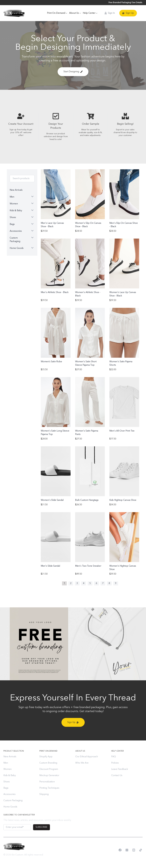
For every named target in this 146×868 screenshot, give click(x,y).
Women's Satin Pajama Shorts (121, 363)
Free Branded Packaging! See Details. (126, 3)
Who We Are (82, 763)
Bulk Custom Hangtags (87, 500)
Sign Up (128, 13)
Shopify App (46, 757)
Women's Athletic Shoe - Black (88, 294)
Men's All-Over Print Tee (122, 431)
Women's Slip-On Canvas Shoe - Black (88, 225)
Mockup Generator (49, 776)
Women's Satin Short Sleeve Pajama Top (86, 363)
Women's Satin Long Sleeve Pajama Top (55, 433)
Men (6, 763)
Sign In (110, 13)
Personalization (47, 782)
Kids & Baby (10, 776)
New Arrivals (10, 757)
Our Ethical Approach (87, 757)
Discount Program (49, 769)
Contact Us (117, 776)
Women (7, 769)
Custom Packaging (13, 801)
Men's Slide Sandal (50, 566)
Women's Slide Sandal (52, 500)
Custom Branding (48, 763)
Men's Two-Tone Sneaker (88, 566)
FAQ (113, 757)
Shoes (7, 782)
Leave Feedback (120, 769)
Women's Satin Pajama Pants (87, 433)
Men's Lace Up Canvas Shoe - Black (52, 225)
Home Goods (10, 807)
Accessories (9, 794)
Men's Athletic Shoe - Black (55, 292)
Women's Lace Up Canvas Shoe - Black (123, 294)
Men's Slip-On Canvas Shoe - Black (124, 225)
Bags (6, 788)
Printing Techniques (49, 788)
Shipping (44, 794)
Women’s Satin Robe (51, 362)
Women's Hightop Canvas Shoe (123, 568)
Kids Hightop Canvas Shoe (123, 500)
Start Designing (73, 72)
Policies (115, 763)
